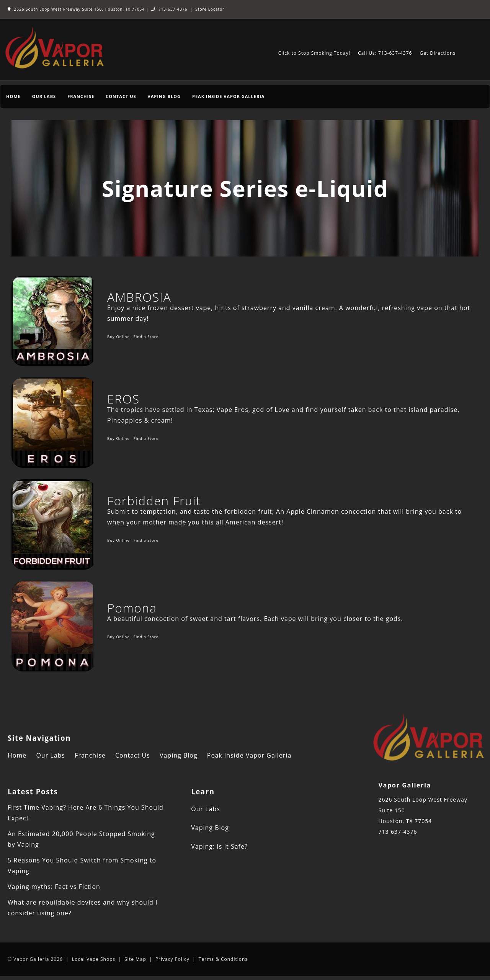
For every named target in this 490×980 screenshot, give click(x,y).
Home (13, 96)
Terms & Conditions (223, 959)
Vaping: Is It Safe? (219, 846)
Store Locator (210, 9)
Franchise (81, 96)
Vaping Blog (164, 96)
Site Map (135, 959)
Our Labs (44, 96)
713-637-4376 (169, 9)
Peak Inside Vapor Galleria (228, 96)
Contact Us (121, 96)
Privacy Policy (172, 959)
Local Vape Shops (94, 959)
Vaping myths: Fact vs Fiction (54, 887)
